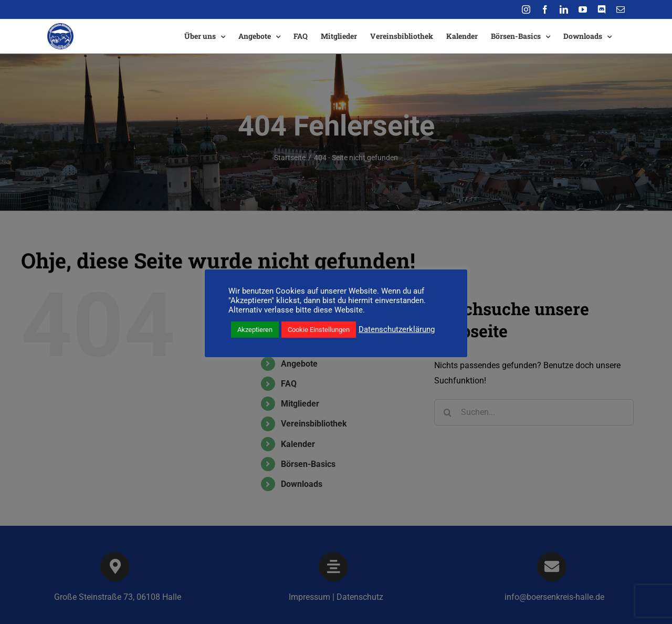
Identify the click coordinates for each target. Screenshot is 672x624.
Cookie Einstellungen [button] (319, 330)
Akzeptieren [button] (255, 330)
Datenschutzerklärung (397, 329)
